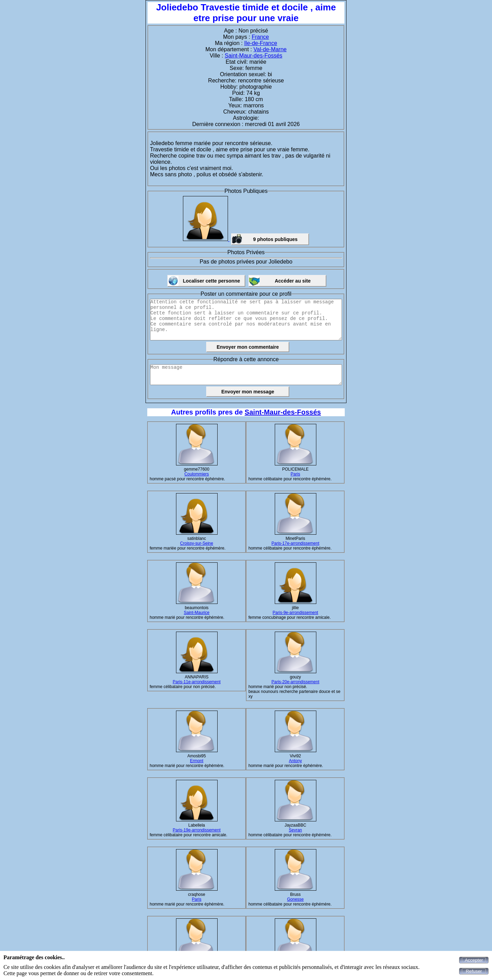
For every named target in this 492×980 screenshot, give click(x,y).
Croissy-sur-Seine (197, 543)
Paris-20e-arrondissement (295, 682)
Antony (295, 761)
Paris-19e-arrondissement (196, 830)
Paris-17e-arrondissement (295, 543)
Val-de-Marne (270, 49)
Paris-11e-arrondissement (196, 682)
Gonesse (295, 899)
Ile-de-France (261, 43)
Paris (295, 474)
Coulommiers (197, 474)
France (260, 37)
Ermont (197, 761)
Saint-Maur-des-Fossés (254, 56)
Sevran (295, 830)
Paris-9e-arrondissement (295, 613)
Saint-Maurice (196, 613)
